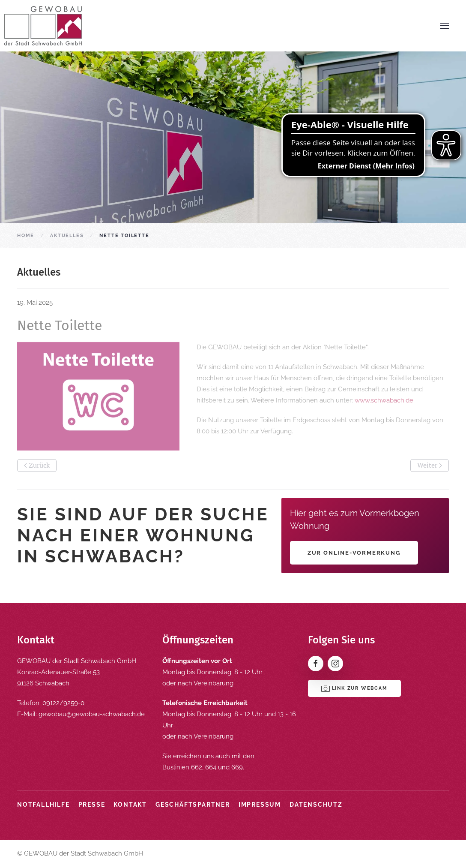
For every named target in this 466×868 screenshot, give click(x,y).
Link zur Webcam (354, 688)
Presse (92, 805)
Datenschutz (316, 805)
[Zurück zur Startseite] (43, 26)
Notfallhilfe (43, 805)
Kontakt (130, 805)
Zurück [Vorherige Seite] (37, 465)
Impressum (260, 805)
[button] (445, 26)
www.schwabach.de (384, 400)
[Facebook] (316, 664)
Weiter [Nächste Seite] (430, 465)
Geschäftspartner (193, 805)
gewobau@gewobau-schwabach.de (92, 714)
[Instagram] (335, 664)
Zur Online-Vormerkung (354, 553)
